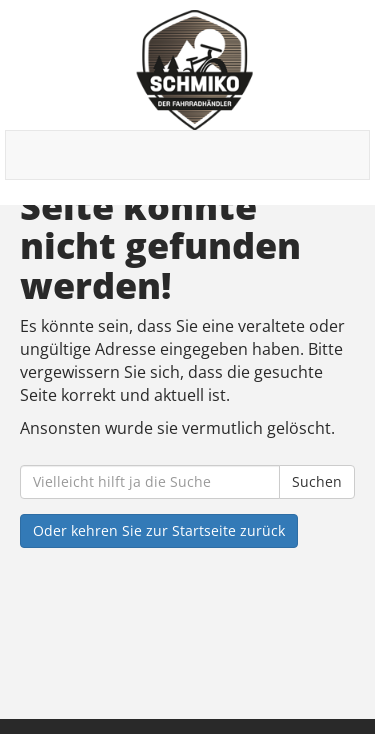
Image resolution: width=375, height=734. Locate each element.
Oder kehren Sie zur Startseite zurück (159, 530)
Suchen (317, 481)
